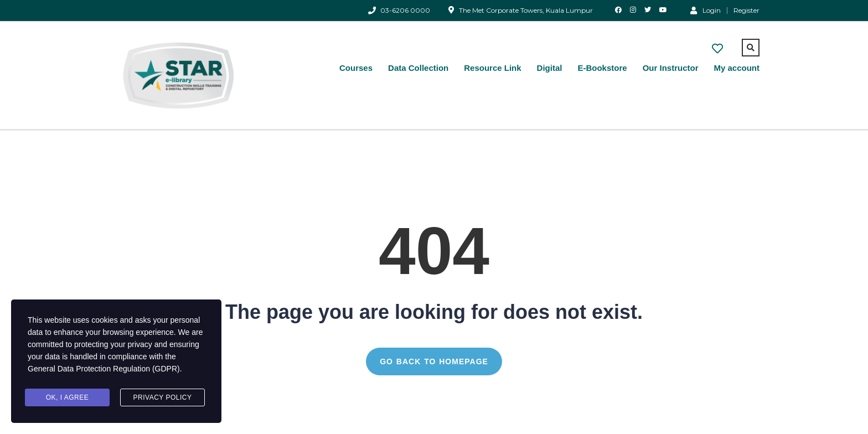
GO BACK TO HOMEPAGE (434, 361)
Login (706, 10)
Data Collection (418, 68)
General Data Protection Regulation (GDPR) (104, 369)
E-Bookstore (602, 68)
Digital (550, 68)
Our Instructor (671, 68)
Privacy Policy (163, 397)
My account (737, 68)
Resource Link (492, 68)
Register (746, 11)
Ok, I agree (68, 397)
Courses (356, 68)
